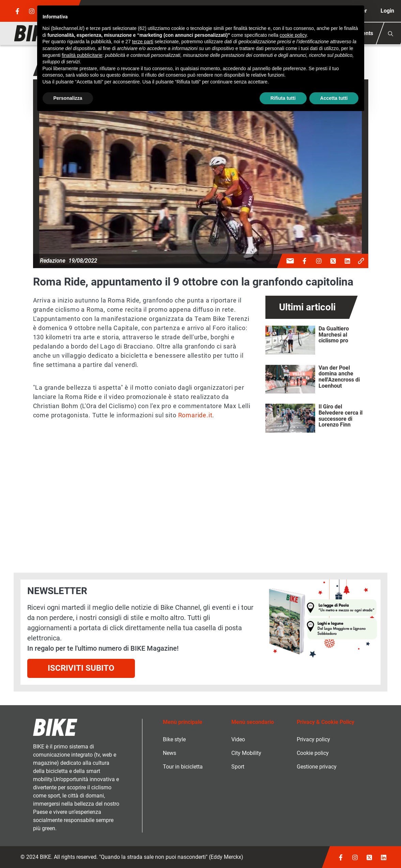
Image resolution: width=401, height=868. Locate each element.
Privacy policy (313, 739)
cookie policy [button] (293, 35)
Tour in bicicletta (183, 767)
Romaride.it (195, 415)
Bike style (174, 739)
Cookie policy (313, 753)
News (169, 753)
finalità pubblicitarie (82, 55)
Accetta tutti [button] (334, 98)
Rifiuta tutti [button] (283, 98)
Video (238, 739)
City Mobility (246, 753)
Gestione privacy (317, 767)
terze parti (143, 42)
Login (387, 11)
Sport (238, 767)
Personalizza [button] (68, 98)
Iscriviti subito (81, 668)
